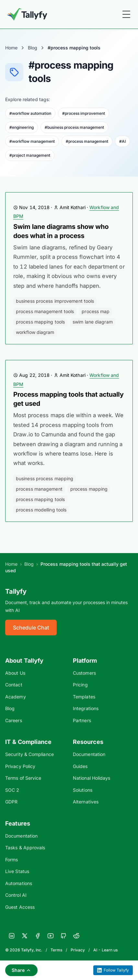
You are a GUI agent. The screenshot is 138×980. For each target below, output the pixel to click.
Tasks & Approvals (25, 848)
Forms (11, 860)
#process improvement (84, 113)
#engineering (22, 127)
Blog (33, 48)
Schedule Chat (31, 628)
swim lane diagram (93, 322)
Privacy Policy (20, 766)
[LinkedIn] (12, 936)
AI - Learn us (105, 950)
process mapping (89, 489)
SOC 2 (12, 790)
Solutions (83, 790)
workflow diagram (35, 332)
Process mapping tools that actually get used (68, 399)
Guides (80, 766)
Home (11, 48)
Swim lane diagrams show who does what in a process (61, 231)
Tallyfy (16, 591)
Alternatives (86, 802)
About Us (15, 673)
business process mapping (45, 478)
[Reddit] (76, 936)
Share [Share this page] (21, 970)
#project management (30, 155)
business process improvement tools (55, 301)
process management (39, 489)
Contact (14, 685)
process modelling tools (41, 510)
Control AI (16, 895)
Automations (19, 883)
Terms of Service (23, 778)
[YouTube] (51, 936)
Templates (84, 697)
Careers (14, 720)
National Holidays (92, 778)
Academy (16, 697)
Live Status (17, 871)
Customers (84, 673)
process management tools (45, 311)
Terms (56, 950)
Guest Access (20, 907)
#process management (87, 141)
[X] (25, 936)
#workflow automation (30, 113)
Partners (82, 720)
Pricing (80, 685)
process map (96, 311)
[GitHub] (63, 936)
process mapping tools (40, 322)
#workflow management (32, 141)
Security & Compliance (29, 754)
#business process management (74, 127)
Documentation (89, 754)
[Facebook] (38, 936)
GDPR (11, 802)
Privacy (78, 950)
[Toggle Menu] (126, 14)
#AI (122, 141)
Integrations (86, 708)
